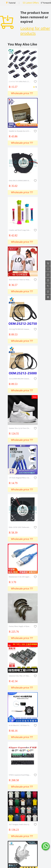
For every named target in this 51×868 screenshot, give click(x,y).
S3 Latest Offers (31, 3)
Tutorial (12, 3)
